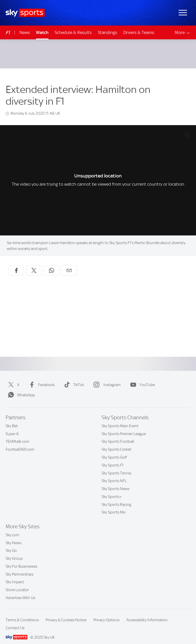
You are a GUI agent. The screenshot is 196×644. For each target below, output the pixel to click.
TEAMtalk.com (17, 435)
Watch (42, 32)
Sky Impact (15, 576)
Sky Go (11, 544)
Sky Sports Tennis (116, 467)
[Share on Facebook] (16, 264)
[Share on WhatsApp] (52, 264)
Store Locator (17, 584)
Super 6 (12, 428)
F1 (8, 33)
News (25, 32)
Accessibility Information (147, 614)
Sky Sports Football (118, 435)
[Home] (25, 13)
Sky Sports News (115, 483)
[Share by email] (69, 264)
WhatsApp (20, 389)
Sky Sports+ (112, 491)
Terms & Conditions (22, 614)
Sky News (14, 537)
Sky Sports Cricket (117, 443)
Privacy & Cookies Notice (66, 614)
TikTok (73, 379)
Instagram (106, 379)
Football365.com (20, 443)
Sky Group (14, 552)
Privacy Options (106, 614)
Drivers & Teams (139, 32)
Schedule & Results (73, 32)
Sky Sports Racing (116, 498)
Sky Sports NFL (114, 475)
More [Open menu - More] (183, 33)
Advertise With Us (20, 592)
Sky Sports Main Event (120, 420)
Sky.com (13, 529)
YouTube (142, 379)
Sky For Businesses (21, 560)
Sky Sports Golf (114, 451)
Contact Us (15, 622)
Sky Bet (12, 420)
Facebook (41, 379)
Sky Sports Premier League (124, 428)
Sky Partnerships (20, 568)
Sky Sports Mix (114, 506)
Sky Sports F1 (113, 459)
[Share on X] (34, 264)
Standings (107, 32)
